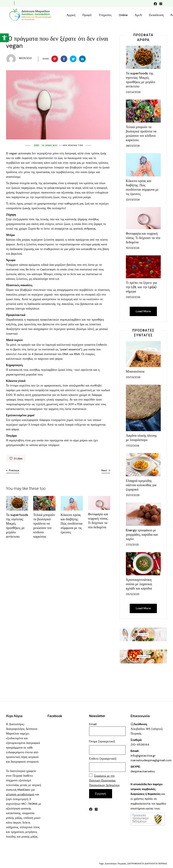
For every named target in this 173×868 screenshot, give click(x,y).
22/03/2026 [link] (133, 200)
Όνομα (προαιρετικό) (102, 741)
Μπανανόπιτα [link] (135, 371)
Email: (107, 729)
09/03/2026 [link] (133, 297)
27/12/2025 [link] (132, 545)
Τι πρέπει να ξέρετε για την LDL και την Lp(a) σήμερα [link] (141, 287)
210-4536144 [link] (140, 745)
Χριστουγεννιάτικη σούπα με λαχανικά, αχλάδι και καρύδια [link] (139, 584)
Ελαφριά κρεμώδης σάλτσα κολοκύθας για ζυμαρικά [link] (141, 485)
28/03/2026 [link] (133, 146)
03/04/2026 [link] (133, 92)
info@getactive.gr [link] (143, 756)
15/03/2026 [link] (133, 248)
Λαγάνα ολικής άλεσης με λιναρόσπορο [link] (141, 438)
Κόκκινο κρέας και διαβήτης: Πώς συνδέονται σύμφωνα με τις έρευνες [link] (72, 523)
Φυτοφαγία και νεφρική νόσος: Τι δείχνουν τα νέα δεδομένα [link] (98, 521)
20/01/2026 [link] (133, 495)
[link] (4, 38)
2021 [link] (36, 145)
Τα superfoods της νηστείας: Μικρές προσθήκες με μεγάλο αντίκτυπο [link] (17, 526)
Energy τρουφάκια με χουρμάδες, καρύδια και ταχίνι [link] (142, 535)
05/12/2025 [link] (133, 594)
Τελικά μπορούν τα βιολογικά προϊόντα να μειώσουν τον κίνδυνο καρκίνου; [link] (44, 526)
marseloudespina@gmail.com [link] (151, 760)
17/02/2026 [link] (133, 446)
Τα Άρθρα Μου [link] (50, 145)
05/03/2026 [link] (133, 377)
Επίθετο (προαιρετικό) (103, 759)
